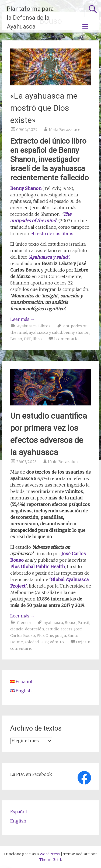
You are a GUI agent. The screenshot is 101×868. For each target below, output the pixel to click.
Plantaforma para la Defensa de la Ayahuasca (30, 18)
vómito (57, 642)
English (18, 821)
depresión (34, 629)
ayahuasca (53, 623)
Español (19, 812)
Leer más (22, 319)
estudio (53, 629)
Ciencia (24, 623)
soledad (32, 642)
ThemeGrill (50, 860)
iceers (67, 629)
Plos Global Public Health (38, 567)
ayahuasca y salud (45, 332)
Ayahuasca (27, 326)
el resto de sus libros (52, 234)
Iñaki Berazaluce (65, 130)
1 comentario (66, 339)
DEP (27, 339)
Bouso (16, 339)
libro (37, 339)
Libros (44, 326)
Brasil (84, 623)
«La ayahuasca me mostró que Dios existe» (44, 108)
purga (60, 636)
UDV (44, 642)
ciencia (17, 629)
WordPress (50, 854)
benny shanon (76, 332)
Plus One (45, 636)
